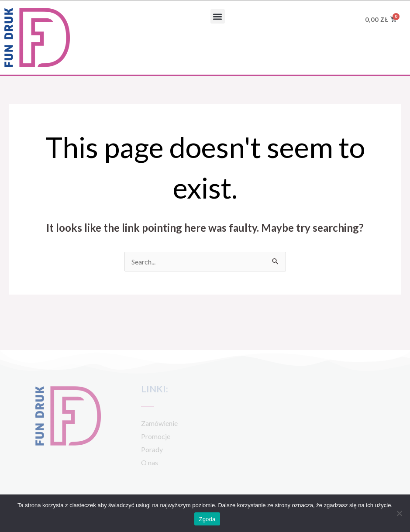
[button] (218, 16)
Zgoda (207, 519)
